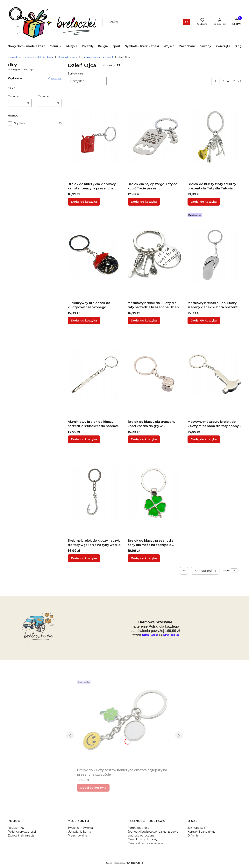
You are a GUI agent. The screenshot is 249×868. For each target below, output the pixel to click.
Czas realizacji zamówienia (145, 843)
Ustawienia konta (79, 832)
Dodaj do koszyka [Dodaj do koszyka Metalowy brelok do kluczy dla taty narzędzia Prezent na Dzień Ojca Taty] (144, 321)
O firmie (193, 836)
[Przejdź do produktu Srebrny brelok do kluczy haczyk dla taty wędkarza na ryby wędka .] (95, 493)
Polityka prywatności (22, 832)
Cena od (13, 96)
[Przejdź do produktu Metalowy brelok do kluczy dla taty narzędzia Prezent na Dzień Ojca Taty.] (154, 256)
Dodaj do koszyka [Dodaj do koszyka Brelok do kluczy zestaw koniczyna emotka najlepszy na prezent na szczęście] (93, 788)
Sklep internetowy (123, 863)
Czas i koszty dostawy (142, 839)
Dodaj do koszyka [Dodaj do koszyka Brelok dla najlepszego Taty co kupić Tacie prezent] (144, 202)
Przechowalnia (78, 836)
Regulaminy (16, 828)
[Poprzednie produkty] (205, 571)
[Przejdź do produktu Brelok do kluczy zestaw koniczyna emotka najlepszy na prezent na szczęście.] (124, 723)
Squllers (19, 123)
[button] (187, 22)
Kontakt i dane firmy (201, 832)
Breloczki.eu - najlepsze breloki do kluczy (31, 57)
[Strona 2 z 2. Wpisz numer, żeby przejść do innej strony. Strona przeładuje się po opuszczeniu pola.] (234, 81)
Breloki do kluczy (68, 57)
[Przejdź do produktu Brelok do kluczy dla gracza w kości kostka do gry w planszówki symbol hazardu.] (154, 374)
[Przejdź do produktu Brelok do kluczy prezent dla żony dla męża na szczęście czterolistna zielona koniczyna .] (154, 493)
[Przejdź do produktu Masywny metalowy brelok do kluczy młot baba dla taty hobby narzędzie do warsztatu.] (214, 374)
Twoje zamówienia (80, 828)
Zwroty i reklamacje (21, 836)
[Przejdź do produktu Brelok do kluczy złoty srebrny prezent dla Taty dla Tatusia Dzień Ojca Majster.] (214, 137)
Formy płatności (139, 828)
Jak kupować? (197, 828)
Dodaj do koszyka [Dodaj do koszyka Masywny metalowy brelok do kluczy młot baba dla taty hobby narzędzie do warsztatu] (204, 439)
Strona (226, 81)
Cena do (43, 96)
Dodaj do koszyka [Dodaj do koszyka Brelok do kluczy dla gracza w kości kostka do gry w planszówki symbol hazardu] (144, 439)
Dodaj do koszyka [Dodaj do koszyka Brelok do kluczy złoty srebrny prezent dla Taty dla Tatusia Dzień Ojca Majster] (204, 202)
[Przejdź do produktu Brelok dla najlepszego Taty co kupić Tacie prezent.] (154, 137)
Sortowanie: (76, 74)
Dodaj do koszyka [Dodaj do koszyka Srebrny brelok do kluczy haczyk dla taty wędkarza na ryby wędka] (84, 558)
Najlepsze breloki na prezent (97, 57)
